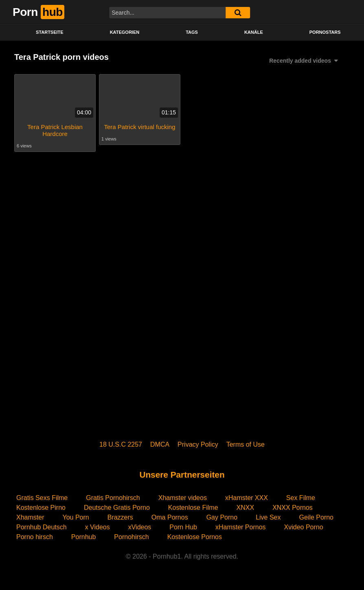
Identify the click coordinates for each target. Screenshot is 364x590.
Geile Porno (317, 517)
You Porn (76, 517)
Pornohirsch (131, 537)
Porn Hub (183, 527)
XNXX (246, 508)
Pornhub (84, 537)
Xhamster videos (183, 498)
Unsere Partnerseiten (182, 475)
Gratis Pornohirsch (113, 498)
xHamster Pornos (241, 527)
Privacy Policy (198, 444)
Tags (192, 32)
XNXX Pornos (293, 508)
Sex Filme (301, 498)
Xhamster (30, 517)
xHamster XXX (247, 498)
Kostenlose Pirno (41, 508)
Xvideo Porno (304, 527)
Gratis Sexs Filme (42, 498)
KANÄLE (254, 32)
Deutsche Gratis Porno (117, 508)
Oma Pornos (170, 517)
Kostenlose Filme (193, 508)
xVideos (140, 527)
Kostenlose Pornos (195, 537)
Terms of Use (246, 444)
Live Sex (268, 517)
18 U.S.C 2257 (121, 444)
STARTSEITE (50, 32)
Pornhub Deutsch (42, 527)
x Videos (98, 527)
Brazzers (120, 517)
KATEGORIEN (125, 32)
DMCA (160, 444)
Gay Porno (222, 517)
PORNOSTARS (325, 32)
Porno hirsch (35, 537)
